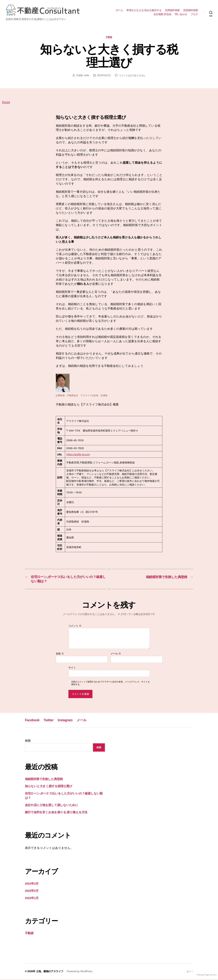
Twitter (49, 721)
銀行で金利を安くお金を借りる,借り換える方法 (56, 813)
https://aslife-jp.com (78, 455)
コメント (75, 627)
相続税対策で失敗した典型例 (44, 780)
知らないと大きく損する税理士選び (49, 787)
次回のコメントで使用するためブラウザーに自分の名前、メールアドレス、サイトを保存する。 (110, 684)
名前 (60, 655)
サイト (72, 668)
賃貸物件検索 (191, 10)
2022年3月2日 (104, 76)
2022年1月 (32, 899)
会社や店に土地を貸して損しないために (52, 806)
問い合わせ (181, 15)
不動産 (109, 38)
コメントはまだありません (132, 76)
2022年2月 (32, 891)
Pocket (23, 103)
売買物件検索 (172, 10)
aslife (86, 76)
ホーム (119, 10)
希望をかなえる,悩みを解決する (144, 10)
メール (116, 655)
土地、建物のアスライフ (50, 972)
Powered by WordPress (80, 972)
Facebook (32, 721)
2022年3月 (32, 884)
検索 (28, 741)
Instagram (66, 721)
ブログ (194, 15)
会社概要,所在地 (162, 15)
